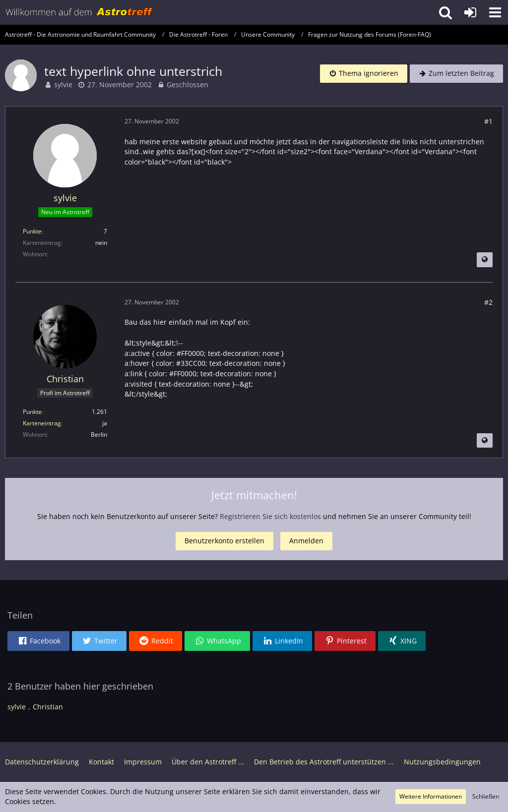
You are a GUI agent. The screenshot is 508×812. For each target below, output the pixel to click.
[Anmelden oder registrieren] (470, 12)
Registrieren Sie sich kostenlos (270, 516)
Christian (48, 707)
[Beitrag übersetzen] (485, 260)
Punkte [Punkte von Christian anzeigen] (32, 412)
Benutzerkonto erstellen (224, 541)
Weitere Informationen (431, 796)
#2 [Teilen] (488, 302)
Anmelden (306, 541)
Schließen (486, 796)
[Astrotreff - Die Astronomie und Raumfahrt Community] (79, 12)
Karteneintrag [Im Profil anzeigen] (42, 423)
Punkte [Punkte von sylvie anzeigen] (32, 231)
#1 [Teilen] (488, 121)
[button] (495, 12)
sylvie (63, 85)
